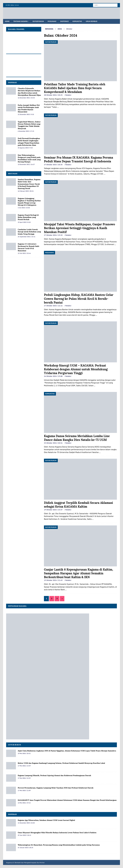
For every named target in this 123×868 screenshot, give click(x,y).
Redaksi (68, 95)
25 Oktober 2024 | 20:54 (53, 443)
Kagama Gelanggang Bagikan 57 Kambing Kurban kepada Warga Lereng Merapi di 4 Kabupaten (29, 202)
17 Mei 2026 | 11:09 (24, 790)
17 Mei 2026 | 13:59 (24, 766)
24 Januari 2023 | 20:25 (25, 848)
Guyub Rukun (38, 21)
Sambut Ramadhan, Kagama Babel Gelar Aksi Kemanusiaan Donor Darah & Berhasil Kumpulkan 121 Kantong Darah (29, 184)
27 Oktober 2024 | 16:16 (53, 306)
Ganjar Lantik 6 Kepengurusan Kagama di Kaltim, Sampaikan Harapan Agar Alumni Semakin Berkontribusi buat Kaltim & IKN (78, 573)
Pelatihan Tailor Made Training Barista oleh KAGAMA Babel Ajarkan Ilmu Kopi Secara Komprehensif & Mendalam (75, 88)
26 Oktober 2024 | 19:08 (53, 376)
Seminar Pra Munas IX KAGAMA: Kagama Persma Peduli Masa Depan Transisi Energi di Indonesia (78, 159)
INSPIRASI (12, 83)
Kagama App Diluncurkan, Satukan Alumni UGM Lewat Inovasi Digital (46, 820)
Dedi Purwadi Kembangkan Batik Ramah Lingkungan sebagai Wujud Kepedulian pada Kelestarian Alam (29, 142)
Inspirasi (64, 21)
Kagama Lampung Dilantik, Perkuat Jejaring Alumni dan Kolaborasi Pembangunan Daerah (54, 775)
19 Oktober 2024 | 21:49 (53, 580)
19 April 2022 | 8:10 (24, 222)
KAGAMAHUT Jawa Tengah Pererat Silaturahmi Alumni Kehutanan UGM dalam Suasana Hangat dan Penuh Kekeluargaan (67, 800)
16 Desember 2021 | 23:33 (26, 98)
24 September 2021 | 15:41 (26, 237)
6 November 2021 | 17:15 (26, 131)
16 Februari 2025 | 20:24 (26, 191)
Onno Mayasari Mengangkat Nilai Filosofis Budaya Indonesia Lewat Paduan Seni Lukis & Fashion (57, 833)
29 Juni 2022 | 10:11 (24, 835)
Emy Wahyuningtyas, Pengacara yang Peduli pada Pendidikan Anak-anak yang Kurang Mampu (29, 159)
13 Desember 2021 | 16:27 (26, 164)
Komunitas (77, 21)
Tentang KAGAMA (20, 21)
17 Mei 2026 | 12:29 (24, 778)
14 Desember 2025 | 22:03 (26, 823)
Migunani (52, 21)
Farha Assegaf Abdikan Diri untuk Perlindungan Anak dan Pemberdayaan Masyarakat (29, 108)
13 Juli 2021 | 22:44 (24, 253)
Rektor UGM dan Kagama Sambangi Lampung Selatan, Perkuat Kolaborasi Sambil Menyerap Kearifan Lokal (61, 763)
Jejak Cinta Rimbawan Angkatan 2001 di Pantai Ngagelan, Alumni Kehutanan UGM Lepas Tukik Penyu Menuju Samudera (67, 751)
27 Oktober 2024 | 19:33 (53, 235)
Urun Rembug (92, 21)
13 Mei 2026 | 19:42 (24, 803)
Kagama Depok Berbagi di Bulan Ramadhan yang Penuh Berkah (28, 217)
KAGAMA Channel (16, 29)
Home (7, 21)
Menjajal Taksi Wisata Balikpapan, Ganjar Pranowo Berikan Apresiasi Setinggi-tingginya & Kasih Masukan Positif (79, 228)
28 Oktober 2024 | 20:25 (53, 95)
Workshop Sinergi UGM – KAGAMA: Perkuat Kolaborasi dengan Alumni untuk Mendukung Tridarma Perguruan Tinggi (76, 369)
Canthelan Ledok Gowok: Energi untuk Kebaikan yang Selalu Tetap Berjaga (29, 232)
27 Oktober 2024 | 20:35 (53, 165)
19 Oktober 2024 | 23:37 (53, 510)
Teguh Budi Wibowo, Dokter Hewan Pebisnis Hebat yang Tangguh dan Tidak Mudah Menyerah (29, 125)
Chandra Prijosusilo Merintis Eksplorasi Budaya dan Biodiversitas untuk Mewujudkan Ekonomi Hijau (29, 92)
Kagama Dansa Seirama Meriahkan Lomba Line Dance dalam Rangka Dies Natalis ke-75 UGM (77, 438)
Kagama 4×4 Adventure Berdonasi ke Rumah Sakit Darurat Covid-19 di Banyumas (28, 247)
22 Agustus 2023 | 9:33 (25, 148)
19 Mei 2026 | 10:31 (24, 753)
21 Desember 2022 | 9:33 (26, 114)
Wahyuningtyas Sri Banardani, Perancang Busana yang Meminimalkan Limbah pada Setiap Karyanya (59, 845)
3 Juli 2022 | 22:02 (24, 208)
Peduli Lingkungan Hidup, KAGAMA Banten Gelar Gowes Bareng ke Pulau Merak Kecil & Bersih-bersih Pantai (79, 299)
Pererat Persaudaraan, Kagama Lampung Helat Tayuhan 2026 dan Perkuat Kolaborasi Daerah (56, 788)
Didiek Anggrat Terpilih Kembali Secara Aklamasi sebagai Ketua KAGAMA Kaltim (78, 505)
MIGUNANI (13, 174)
